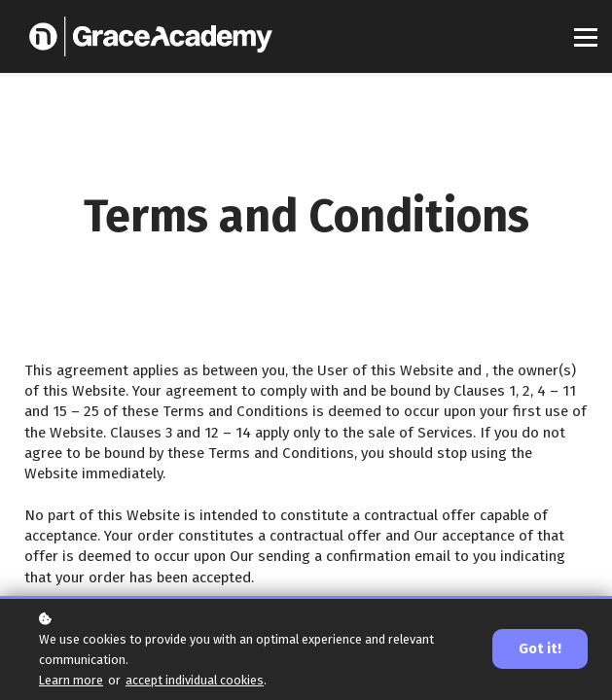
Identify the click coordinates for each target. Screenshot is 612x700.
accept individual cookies (195, 680)
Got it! (540, 649)
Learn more (71, 680)
